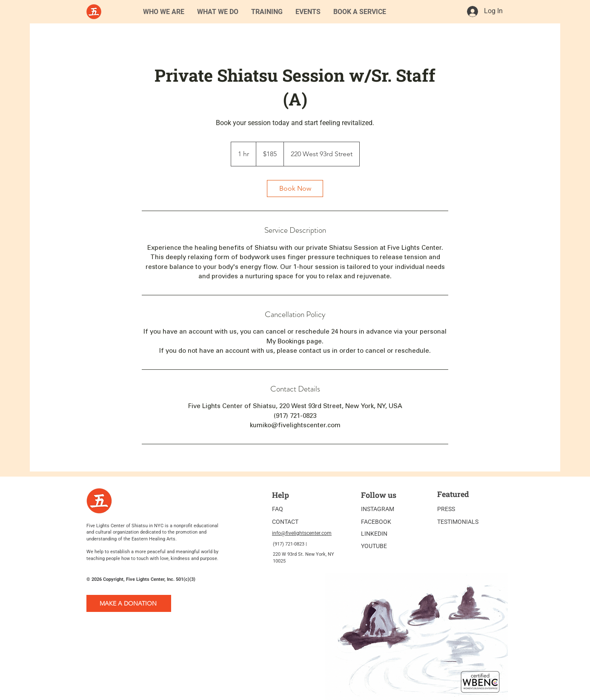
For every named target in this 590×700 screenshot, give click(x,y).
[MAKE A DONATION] (129, 603)
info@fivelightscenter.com (302, 533)
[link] (295, 189)
